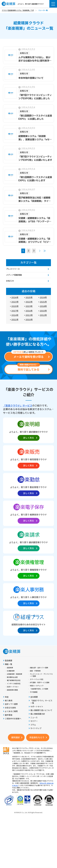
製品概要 (9, 661)
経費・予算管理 (35, 671)
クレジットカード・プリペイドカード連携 (41, 675)
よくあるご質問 (11, 712)
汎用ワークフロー (13, 687)
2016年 (29, 311)
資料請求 (16, 738)
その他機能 (34, 692)
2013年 (29, 315)
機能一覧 (9, 664)
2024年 (43, 298)
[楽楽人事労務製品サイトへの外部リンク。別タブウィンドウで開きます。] (28, 596)
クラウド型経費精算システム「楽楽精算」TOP (18, 10)
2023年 (15, 302)
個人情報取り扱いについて (41, 710)
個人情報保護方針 (38, 714)
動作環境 (9, 715)
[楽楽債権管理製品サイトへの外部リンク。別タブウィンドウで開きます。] (28, 568)
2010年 (29, 320)
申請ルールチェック (37, 686)
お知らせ (10, 281)
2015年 (43, 311)
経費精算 (10, 668)
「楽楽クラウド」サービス (18, 406)
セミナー (34, 721)
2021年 (43, 302)
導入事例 (9, 701)
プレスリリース (13, 269)
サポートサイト (37, 707)
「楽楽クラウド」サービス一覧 (41, 702)
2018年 (43, 306)
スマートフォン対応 (37, 679)
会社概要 (34, 697)
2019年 (29, 306)
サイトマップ (36, 728)
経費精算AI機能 (12, 690)
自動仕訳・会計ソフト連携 (39, 668)
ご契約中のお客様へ (13, 719)
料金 (7, 697)
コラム (33, 725)
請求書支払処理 (12, 677)
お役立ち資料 (10, 708)
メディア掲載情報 (14, 275)
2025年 (29, 298)
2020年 (15, 306)
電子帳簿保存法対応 (14, 681)
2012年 (43, 315)
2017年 (15, 311)
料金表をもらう (37, 738)
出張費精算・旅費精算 (14, 674)
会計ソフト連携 (11, 704)
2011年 (15, 320)
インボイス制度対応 (14, 684)
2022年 (29, 302)
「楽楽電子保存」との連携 (39, 689)
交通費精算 (11, 671)
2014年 (15, 315)
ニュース (34, 718)
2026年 (15, 298)
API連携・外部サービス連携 (40, 683)
